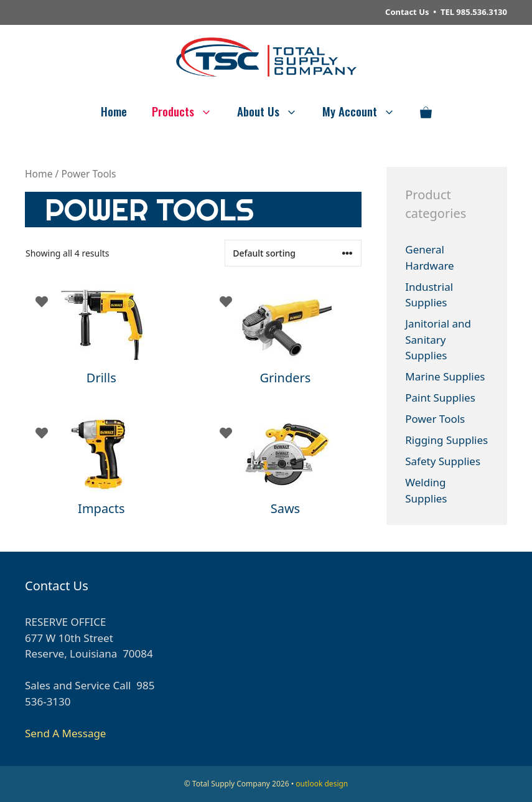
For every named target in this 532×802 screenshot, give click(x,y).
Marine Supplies (445, 376)
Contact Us (407, 12)
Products (188, 111)
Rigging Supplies (446, 440)
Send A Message (65, 733)
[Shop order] (293, 253)
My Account (365, 111)
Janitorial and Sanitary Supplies (438, 339)
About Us (273, 111)
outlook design (322, 784)
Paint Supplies (440, 398)
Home (114, 111)
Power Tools (435, 419)
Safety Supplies (443, 461)
